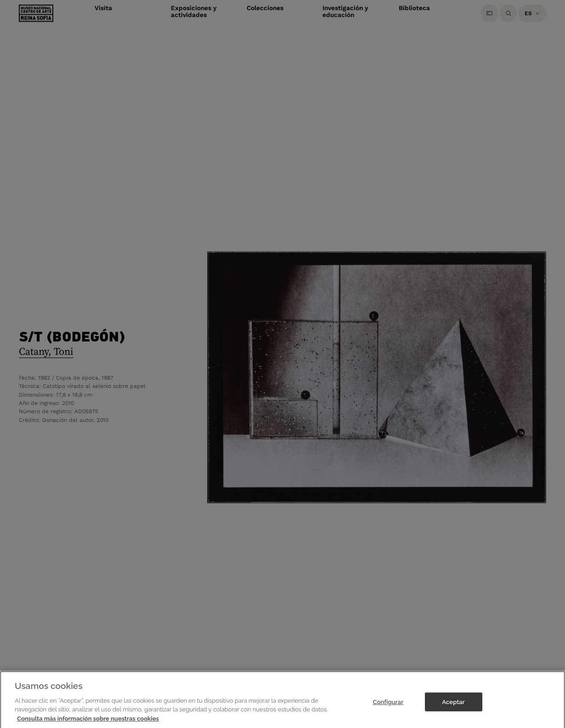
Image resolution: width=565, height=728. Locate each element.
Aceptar (453, 707)
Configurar (388, 707)
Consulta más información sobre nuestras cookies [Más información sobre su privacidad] (88, 724)
